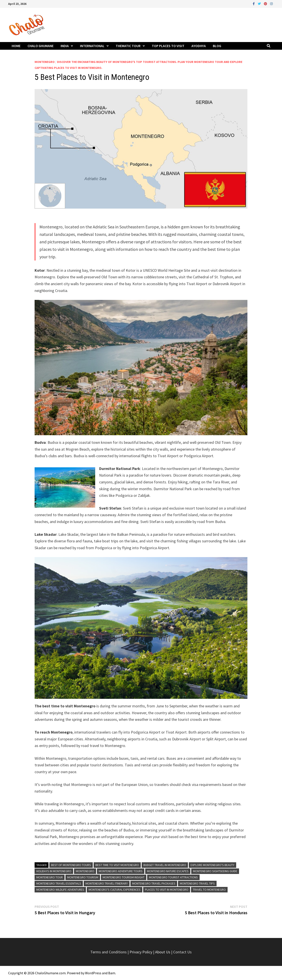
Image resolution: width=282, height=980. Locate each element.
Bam (112, 973)
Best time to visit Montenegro (117, 865)
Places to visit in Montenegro (167, 890)
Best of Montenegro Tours (71, 865)
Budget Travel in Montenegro (165, 865)
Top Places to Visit (168, 46)
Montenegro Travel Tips (197, 883)
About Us (163, 952)
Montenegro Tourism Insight (124, 877)
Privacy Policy (141, 952)
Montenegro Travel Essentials (59, 883)
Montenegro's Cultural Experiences (115, 890)
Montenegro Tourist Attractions (173, 877)
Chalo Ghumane (41, 46)
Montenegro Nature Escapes (168, 871)
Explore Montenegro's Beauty (212, 865)
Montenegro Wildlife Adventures (60, 890)
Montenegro (45, 62)
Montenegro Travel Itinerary (107, 883)
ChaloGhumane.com (50, 973)
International (92, 46)
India (65, 46)
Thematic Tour (128, 46)
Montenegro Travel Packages (154, 883)
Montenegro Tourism (83, 877)
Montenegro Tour (50, 877)
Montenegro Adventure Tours (121, 871)
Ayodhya (199, 46)
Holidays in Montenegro (54, 871)
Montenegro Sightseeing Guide (215, 871)
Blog (217, 46)
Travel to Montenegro (209, 890)
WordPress (93, 973)
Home (16, 46)
